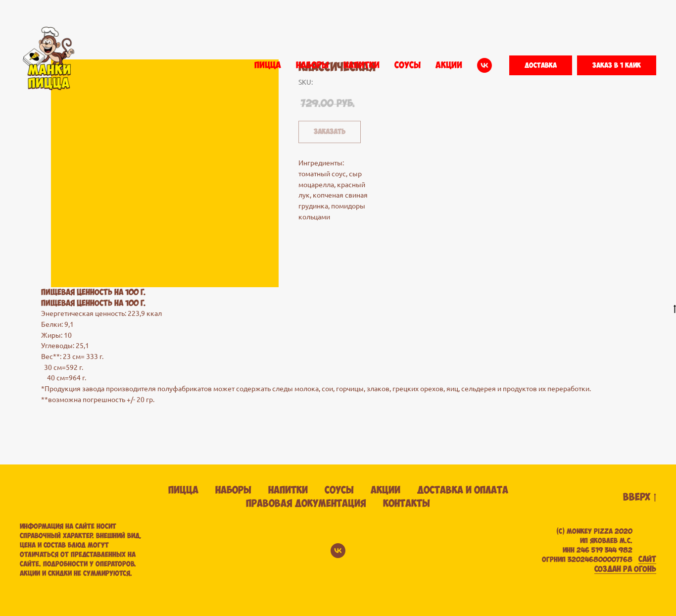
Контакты (407, 504)
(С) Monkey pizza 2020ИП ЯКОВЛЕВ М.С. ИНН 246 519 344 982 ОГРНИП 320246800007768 (587, 546)
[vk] (484, 65)
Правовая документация (306, 504)
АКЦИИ (449, 65)
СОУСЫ (408, 65)
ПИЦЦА (268, 65)
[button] (541, 65)
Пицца (183, 490)
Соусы (339, 490)
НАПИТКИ (362, 65)
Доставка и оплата (463, 490)
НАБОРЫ (312, 65)
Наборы (233, 490)
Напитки (288, 490)
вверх (640, 498)
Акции (386, 490)
